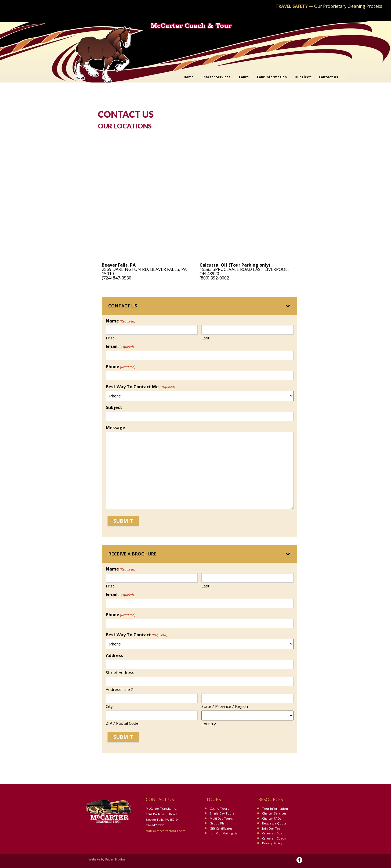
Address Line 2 (120, 689)
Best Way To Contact (137, 635)
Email (120, 346)
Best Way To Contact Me (140, 387)
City (109, 706)
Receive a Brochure (132, 554)
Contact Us (123, 306)
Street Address (120, 672)
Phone (121, 367)
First (110, 338)
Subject (114, 407)
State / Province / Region (225, 706)
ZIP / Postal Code (122, 723)
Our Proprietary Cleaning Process (348, 6)
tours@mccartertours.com (166, 831)
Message (115, 428)
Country (209, 723)
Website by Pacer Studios (107, 859)
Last (205, 338)
